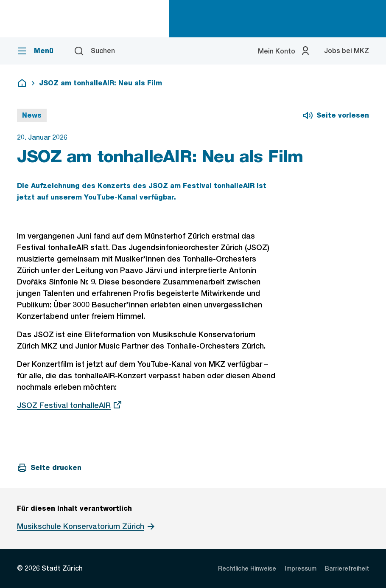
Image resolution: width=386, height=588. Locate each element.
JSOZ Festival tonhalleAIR (70, 405)
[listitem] (247, 568)
